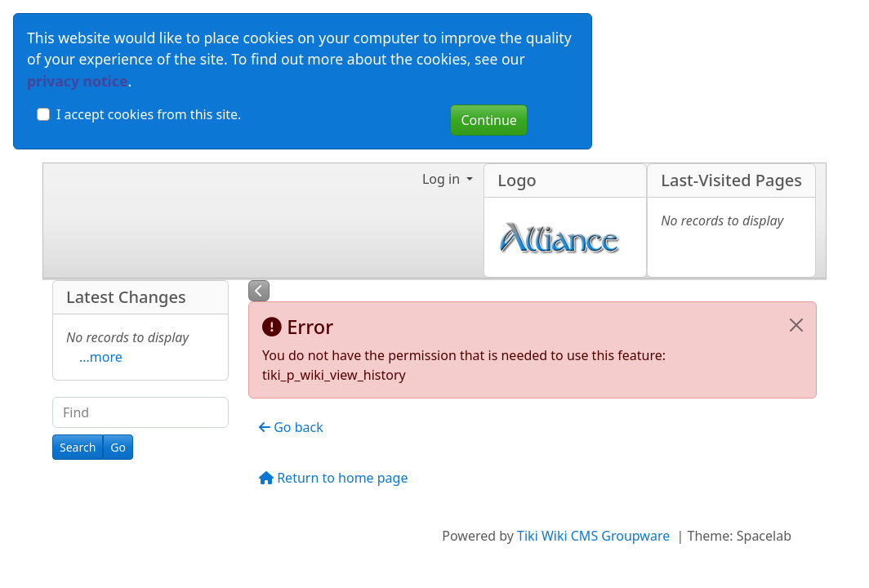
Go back (291, 427)
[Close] (796, 325)
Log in (443, 179)
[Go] (118, 447)
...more (101, 357)
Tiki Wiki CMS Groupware (595, 536)
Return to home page (333, 478)
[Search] (78, 447)
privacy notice (77, 81)
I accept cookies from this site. (149, 114)
